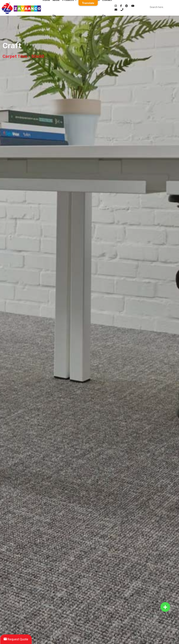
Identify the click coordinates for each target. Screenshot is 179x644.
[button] (165, 607)
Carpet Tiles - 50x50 (23, 56)
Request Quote (16, 639)
